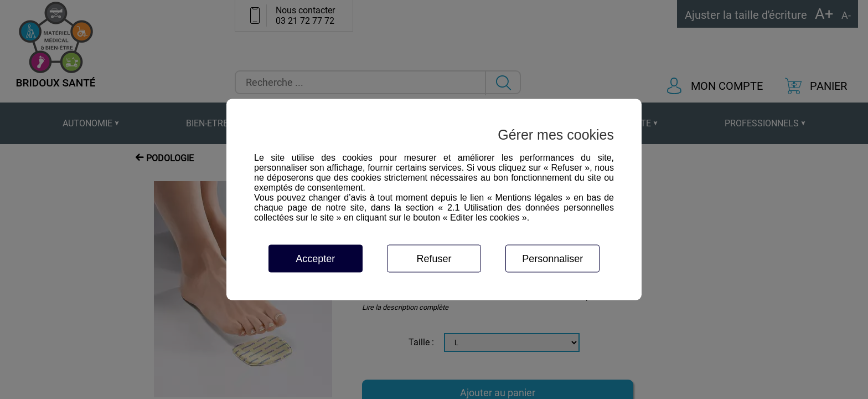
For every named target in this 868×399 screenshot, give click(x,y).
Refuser (434, 259)
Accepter (315, 259)
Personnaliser (552, 259)
